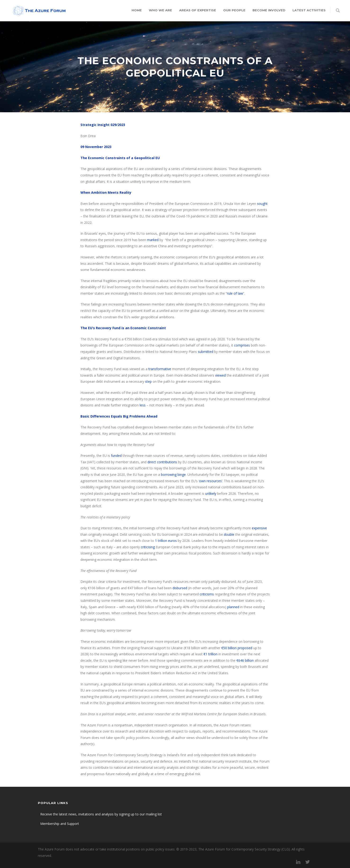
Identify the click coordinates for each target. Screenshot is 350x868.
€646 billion (245, 660)
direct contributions (162, 462)
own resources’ (211, 481)
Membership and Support (60, 824)
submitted (206, 352)
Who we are (160, 10)
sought (262, 204)
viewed (220, 375)
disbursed (180, 588)
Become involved (269, 10)
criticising (148, 547)
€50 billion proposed (237, 648)
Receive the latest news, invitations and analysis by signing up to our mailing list (101, 814)
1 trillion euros (166, 541)
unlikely (211, 493)
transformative (160, 369)
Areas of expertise (198, 10)
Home (137, 10)
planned (233, 607)
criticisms (207, 594)
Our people (234, 10)
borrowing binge (173, 474)
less (143, 405)
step (148, 381)
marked (153, 240)
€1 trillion (210, 654)
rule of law (235, 293)
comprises (242, 345)
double (229, 534)
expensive (259, 528)
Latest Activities (309, 10)
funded (116, 456)
